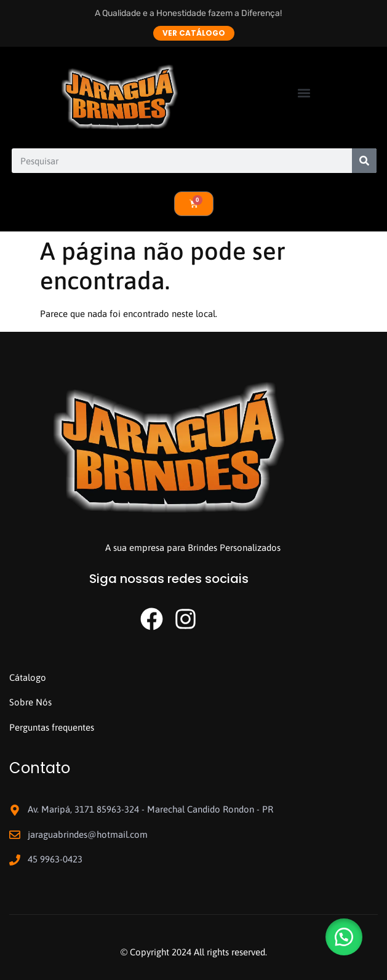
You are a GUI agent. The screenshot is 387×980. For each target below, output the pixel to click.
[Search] (364, 161)
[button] (304, 93)
